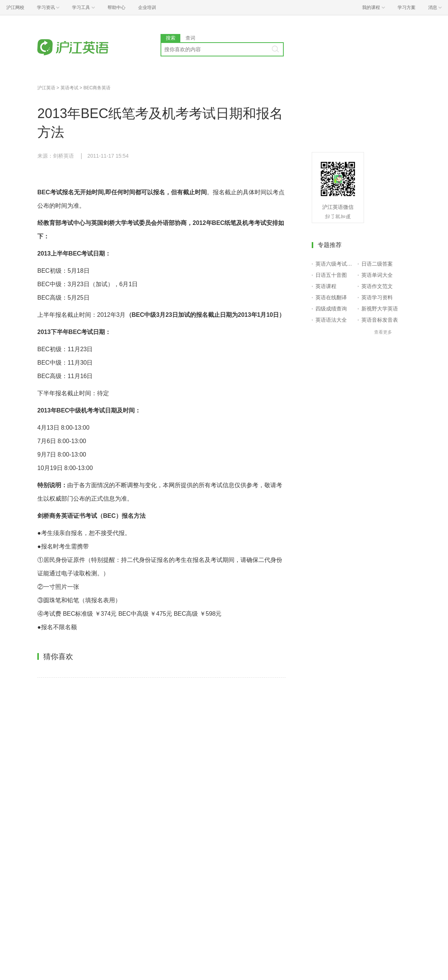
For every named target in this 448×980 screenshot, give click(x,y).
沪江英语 (46, 88)
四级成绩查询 (331, 309)
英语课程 (326, 286)
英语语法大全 (331, 320)
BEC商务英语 (97, 88)
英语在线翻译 (331, 297)
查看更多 (383, 332)
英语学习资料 (377, 297)
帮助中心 (116, 7)
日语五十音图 (331, 275)
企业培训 (147, 7)
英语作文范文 (377, 286)
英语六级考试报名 (335, 264)
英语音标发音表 (380, 320)
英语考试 (69, 88)
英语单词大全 (377, 275)
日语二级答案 (377, 264)
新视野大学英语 (380, 309)
